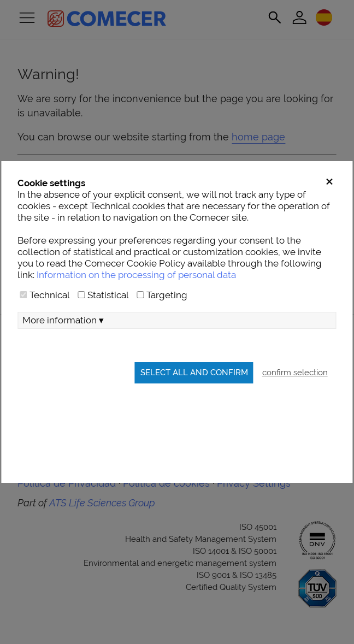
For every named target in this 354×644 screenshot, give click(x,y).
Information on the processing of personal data (136, 275)
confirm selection (295, 372)
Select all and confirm (194, 372)
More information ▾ (63, 320)
